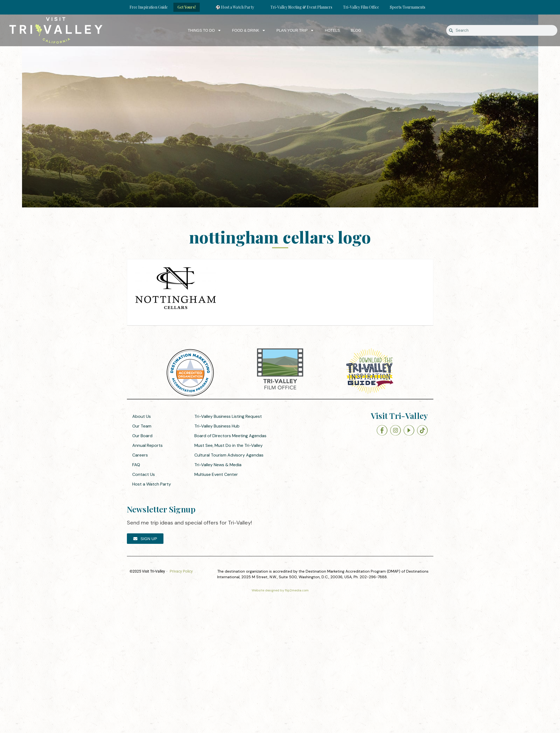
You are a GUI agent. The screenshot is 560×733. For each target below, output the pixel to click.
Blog (356, 30)
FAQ (136, 465)
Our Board (142, 436)
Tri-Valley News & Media (218, 465)
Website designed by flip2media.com (280, 590)
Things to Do (204, 30)
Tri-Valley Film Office (361, 7)
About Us (142, 416)
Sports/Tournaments (408, 7)
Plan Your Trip (295, 30)
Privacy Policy (181, 571)
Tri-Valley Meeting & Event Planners (301, 7)
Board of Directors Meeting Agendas (230, 436)
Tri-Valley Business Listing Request (228, 416)
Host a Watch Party (152, 484)
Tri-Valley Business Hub (217, 426)
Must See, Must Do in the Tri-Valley (229, 445)
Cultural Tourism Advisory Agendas (229, 455)
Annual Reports (147, 445)
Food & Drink (249, 30)
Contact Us (144, 474)
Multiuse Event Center (216, 474)
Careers (140, 455)
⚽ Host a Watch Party (235, 7)
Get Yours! (187, 7)
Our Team (142, 426)
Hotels (332, 30)
